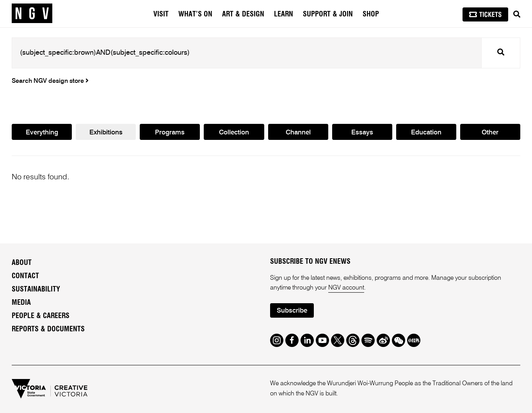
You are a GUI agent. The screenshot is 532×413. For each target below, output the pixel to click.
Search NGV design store (50, 81)
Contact (25, 276)
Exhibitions (106, 133)
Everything (42, 133)
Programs (170, 133)
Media (21, 303)
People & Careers (41, 316)
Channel (298, 133)
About (22, 263)
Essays (362, 133)
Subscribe (292, 311)
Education (426, 133)
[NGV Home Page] (32, 14)
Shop (371, 14)
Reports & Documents (48, 329)
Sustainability (36, 290)
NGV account (346, 288)
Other (490, 133)
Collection (234, 133)
